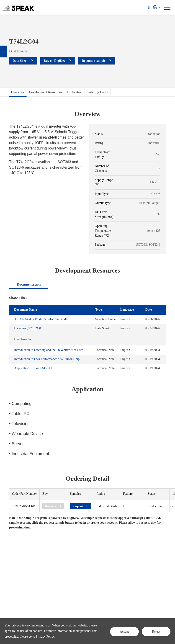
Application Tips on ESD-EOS (34, 368)
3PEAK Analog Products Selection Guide (41, 319)
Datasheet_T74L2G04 (28, 328)
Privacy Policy (45, 637)
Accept (124, 631)
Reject (156, 631)
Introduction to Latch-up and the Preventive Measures (49, 350)
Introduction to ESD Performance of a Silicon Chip (47, 359)
